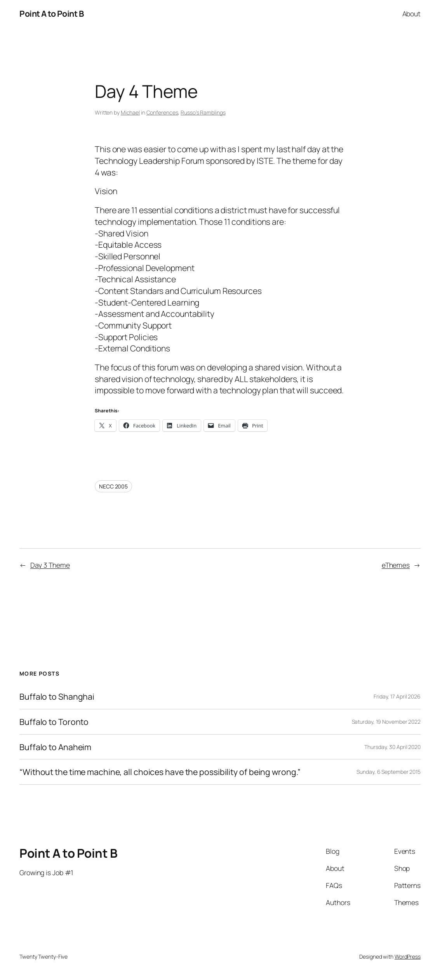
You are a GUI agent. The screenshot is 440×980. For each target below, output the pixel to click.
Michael (130, 112)
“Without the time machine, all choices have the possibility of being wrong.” (160, 772)
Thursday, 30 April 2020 (392, 747)
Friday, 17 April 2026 (397, 696)
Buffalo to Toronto (54, 722)
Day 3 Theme (50, 565)
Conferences (162, 112)
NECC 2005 (113, 486)
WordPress (408, 957)
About (412, 14)
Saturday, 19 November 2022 (386, 722)
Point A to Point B (51, 13)
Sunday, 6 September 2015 (389, 772)
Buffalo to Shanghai (57, 697)
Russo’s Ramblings (203, 112)
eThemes (396, 565)
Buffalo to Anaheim (55, 747)
